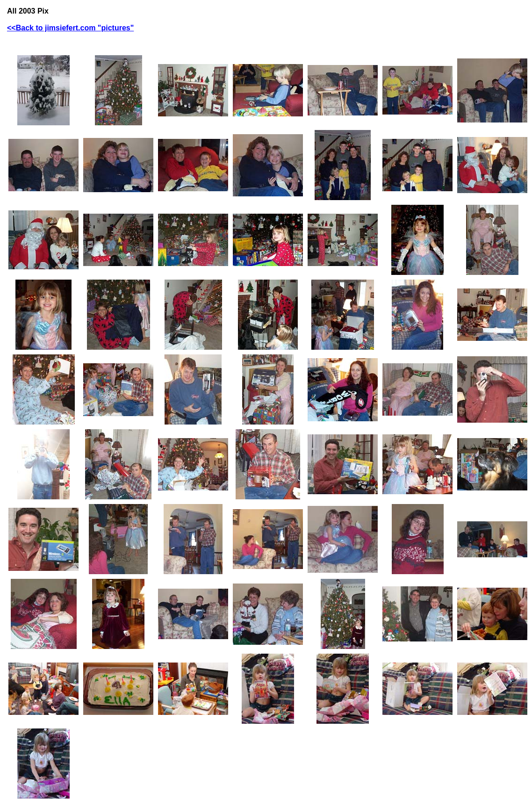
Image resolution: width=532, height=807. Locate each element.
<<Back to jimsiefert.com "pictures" (70, 28)
